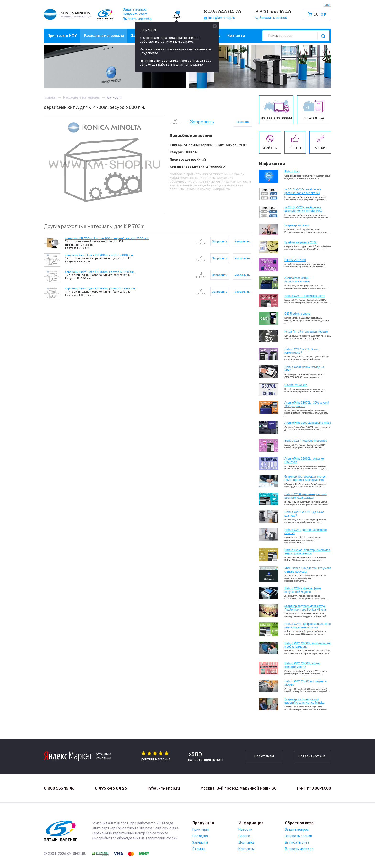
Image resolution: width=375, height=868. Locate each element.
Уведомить (243, 122)
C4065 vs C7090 (295, 260)
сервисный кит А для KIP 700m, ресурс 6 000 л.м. (99, 255)
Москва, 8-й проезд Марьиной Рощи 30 (238, 788)
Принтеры (200, 830)
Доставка (246, 843)
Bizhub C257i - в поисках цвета (305, 296)
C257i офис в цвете (297, 314)
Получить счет (135, 14)
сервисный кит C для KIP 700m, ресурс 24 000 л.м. (100, 289)
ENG (327, 5)
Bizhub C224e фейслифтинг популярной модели (303, 590)
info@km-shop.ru (164, 788)
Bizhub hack (292, 172)
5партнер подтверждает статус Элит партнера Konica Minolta (305, 478)
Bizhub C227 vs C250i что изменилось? (301, 351)
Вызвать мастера (137, 19)
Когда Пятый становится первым (306, 332)
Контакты (236, 36)
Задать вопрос (135, 9)
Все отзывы (264, 756)
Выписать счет (297, 843)
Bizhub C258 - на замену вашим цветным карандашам (306, 496)
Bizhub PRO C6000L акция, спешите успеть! (302, 665)
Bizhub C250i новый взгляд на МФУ (304, 369)
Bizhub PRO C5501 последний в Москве (306, 683)
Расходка (200, 836)
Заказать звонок (298, 836)
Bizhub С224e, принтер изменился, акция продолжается (308, 552)
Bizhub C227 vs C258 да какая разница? (304, 514)
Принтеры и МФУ (62, 36)
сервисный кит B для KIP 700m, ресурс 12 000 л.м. (100, 272)
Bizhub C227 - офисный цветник (306, 441)
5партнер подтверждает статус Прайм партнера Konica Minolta (305, 608)
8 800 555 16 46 (273, 12)
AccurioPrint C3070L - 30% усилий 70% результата (307, 404)
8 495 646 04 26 (223, 12)
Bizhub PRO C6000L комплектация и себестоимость (307, 645)
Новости (245, 830)
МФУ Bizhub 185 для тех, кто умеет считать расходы (308, 570)
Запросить (202, 122)
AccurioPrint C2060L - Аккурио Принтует (304, 460)
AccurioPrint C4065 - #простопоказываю (298, 280)
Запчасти (200, 843)
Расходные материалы (104, 36)
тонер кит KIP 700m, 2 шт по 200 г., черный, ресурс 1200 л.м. (107, 238)
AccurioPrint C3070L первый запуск (308, 423)
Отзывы (199, 849)
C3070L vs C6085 (296, 385)
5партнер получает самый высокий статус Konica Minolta (304, 701)
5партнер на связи (297, 225)
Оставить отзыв (312, 756)
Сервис (244, 836)
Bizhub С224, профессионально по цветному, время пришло (308, 626)
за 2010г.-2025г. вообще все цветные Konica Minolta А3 (303, 191)
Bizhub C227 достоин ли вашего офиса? (306, 532)
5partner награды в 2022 (300, 242)
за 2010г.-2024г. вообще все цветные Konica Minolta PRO (303, 209)
